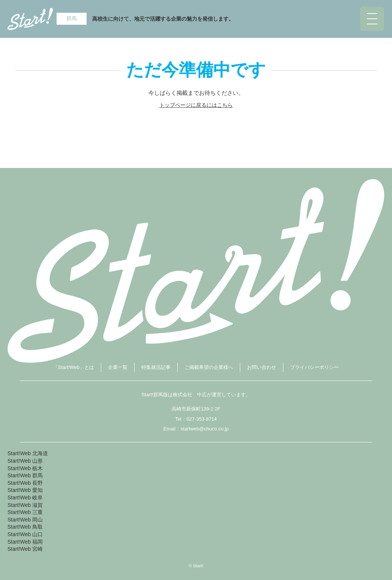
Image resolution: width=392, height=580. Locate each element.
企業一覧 (118, 367)
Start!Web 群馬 (25, 475)
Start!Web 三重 (25, 512)
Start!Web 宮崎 (25, 549)
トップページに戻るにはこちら (196, 105)
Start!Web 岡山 (25, 520)
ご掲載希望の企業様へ (209, 367)
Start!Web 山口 (25, 534)
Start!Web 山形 (25, 461)
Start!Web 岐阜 (25, 498)
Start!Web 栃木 (25, 468)
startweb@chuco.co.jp (205, 429)
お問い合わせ (262, 367)
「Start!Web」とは (74, 367)
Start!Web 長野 (25, 483)
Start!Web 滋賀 (25, 505)
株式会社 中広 (190, 395)
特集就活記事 (156, 367)
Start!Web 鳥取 (25, 527)
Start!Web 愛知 (25, 490)
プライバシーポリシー (314, 367)
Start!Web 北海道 (28, 453)
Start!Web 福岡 (25, 542)
